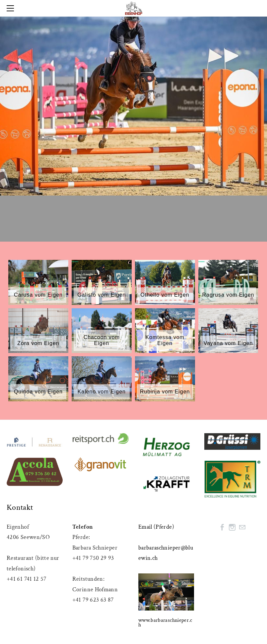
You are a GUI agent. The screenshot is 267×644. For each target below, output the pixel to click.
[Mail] (242, 527)
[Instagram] (232, 527)
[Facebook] (222, 527)
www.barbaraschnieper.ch (165, 623)
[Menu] (12, 8)
